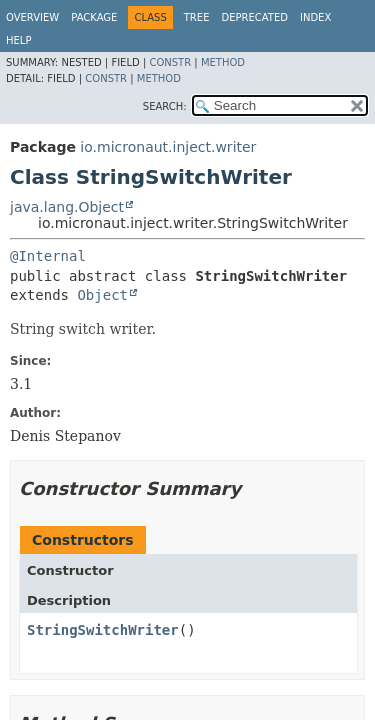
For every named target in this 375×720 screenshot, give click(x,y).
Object (102, 295)
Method (223, 62)
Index (315, 17)
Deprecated (254, 17)
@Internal (48, 256)
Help (18, 40)
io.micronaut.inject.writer (168, 147)
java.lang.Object (67, 207)
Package (94, 17)
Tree (197, 17)
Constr (170, 62)
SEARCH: (165, 106)
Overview (32, 17)
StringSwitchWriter (103, 630)
